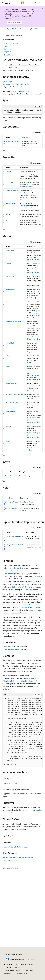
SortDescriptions (11, 203)
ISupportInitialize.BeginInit (16, 536)
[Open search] (36, 3)
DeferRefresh (10, 276)
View (7, 220)
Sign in (41, 3)
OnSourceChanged (12, 403)
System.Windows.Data (21, 91)
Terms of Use (29, 970)
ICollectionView (17, 568)
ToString (8, 441)
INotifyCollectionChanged (31, 607)
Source (8, 214)
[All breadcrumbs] (4, 29)
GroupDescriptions (12, 191)
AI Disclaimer (8, 964)
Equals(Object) (10, 289)
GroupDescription (25, 193)
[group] (22, 111)
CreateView (28, 590)
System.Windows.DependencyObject (17, 84)
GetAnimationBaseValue (13, 321)
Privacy (16, 967)
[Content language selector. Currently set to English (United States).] (14, 954)
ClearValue (9, 263)
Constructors (8, 49)
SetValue (8, 426)
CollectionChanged (35, 610)
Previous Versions (21, 964)
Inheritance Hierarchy (11, 43)
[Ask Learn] (31, 29)
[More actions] (41, 29)
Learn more (17, 67)
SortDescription (25, 206)
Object (38, 291)
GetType (8, 356)
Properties (7, 52)
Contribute (8, 967)
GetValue (8, 366)
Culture (8, 172)
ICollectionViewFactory (20, 587)
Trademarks (8, 974)
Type (35, 356)
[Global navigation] (2, 3)
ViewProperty (13, 508)
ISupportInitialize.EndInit (15, 545)
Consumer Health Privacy (12, 970)
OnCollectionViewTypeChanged (16, 394)
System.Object (8, 81)
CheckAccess (10, 251)
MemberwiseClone (11, 384)
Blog (30, 964)
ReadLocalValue (11, 411)
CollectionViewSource (13, 141)
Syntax (6, 46)
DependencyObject (26, 187)
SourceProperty (13, 502)
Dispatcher (9, 182)
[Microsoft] (22, 3)
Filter (12, 476)
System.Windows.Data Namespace (16, 29)
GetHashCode (10, 343)
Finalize (8, 302)
